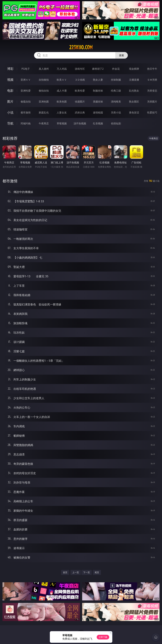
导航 (10, 123)
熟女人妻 (98, 80)
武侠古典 (80, 112)
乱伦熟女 (134, 91)
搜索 (122, 55)
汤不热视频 (80, 123)
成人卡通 (62, 91)
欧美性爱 (80, 91)
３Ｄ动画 (80, 80)
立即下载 (103, 637)
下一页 (87, 572)
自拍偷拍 (44, 80)
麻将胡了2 (98, 69)
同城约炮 (26, 123)
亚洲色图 (44, 102)
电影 (10, 91)
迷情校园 (98, 112)
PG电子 (26, 69)
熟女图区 (134, 102)
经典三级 (116, 91)
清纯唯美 (116, 102)
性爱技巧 (152, 112)
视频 (10, 80)
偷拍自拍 (44, 91)
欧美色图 (62, 102)
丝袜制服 (116, 80)
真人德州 (44, 69)
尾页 (97, 572)
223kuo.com (81, 47)
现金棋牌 (134, 69)
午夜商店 (44, 123)
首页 (65, 572)
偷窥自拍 (26, 102)
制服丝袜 (98, 91)
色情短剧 (116, 123)
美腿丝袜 (98, 102)
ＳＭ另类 (152, 80)
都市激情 (26, 112)
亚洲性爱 (26, 91)
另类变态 (152, 91)
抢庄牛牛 (152, 69)
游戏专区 (80, 69)
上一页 (76, 572)
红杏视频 (98, 123)
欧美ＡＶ (62, 80)
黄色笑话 (134, 112)
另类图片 (152, 102)
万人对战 (62, 69)
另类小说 (116, 112)
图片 (10, 101)
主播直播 (134, 80)
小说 (10, 112)
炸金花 (116, 69)
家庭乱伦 (44, 112)
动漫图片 (80, 102)
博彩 (10, 69)
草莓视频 (62, 123)
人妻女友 (62, 112)
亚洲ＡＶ (26, 80)
